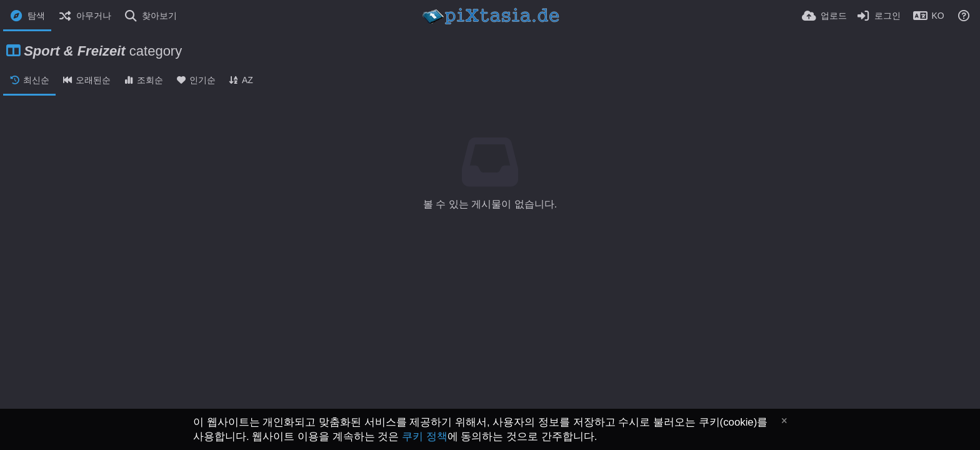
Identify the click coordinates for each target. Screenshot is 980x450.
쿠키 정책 (425, 437)
